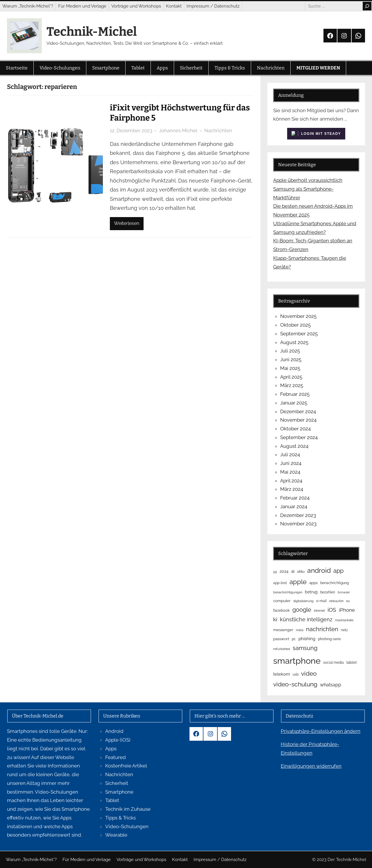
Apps (111, 749)
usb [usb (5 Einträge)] (296, 674)
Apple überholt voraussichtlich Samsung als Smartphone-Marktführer (308, 189)
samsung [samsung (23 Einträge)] (305, 648)
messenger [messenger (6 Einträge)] (283, 630)
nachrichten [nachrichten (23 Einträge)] (322, 629)
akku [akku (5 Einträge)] (301, 572)
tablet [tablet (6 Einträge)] (352, 662)
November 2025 (298, 316)
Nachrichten (218, 130)
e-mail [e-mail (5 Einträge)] (321, 601)
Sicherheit (117, 783)
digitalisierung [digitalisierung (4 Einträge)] (303, 601)
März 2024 (292, 489)
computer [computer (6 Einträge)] (282, 601)
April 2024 (291, 481)
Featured (116, 757)
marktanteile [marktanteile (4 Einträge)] (344, 620)
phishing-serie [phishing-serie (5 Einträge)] (329, 639)
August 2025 (294, 342)
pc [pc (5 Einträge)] (294, 639)
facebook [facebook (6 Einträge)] (281, 610)
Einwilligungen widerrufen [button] (311, 766)
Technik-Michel (92, 32)
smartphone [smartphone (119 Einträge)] (297, 661)
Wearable (116, 835)
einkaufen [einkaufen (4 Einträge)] (336, 601)
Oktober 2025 (295, 325)
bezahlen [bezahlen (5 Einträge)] (328, 592)
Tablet (112, 800)
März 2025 (292, 385)
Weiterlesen (127, 223)
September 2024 (299, 437)
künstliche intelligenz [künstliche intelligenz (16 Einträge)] (306, 619)
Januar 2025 (294, 403)
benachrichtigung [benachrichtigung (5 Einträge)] (335, 583)
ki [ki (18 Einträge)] (275, 619)
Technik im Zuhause (128, 809)
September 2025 (299, 334)
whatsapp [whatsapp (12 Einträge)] (331, 685)
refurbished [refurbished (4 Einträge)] (282, 649)
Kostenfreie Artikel (126, 766)
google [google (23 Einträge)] (302, 610)
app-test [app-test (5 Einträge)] (280, 583)
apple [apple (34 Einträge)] (298, 582)
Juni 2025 (291, 359)
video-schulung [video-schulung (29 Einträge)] (295, 684)
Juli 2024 (290, 454)
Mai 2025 (290, 368)
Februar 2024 (295, 498)
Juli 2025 (290, 351)
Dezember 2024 (298, 411)
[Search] (367, 6)
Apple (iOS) (118, 740)
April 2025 (291, 377)
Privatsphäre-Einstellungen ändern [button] (321, 731)
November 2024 (298, 420)
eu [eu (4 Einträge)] (348, 601)
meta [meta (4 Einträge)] (300, 630)
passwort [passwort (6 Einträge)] (281, 639)
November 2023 (298, 524)
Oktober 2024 (295, 429)
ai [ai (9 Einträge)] (293, 571)
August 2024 (294, 446)
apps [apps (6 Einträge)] (313, 583)
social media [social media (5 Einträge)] (333, 663)
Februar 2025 (295, 394)
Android (114, 731)
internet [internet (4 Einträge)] (319, 611)
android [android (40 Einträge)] (319, 570)
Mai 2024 (290, 472)
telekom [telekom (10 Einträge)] (282, 674)
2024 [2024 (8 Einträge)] (284, 571)
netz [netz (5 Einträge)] (344, 630)
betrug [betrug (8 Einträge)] (311, 592)
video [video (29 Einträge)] (309, 673)
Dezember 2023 (298, 515)
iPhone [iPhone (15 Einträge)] (347, 610)
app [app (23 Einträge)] (338, 571)
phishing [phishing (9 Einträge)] (307, 639)
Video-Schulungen (127, 826)
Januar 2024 (294, 507)
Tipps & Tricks (120, 818)
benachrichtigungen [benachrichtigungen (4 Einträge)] (288, 592)
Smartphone (119, 792)
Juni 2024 (291, 463)
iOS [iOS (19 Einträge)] (332, 610)
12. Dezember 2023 (131, 130)
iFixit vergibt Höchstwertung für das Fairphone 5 (180, 113)
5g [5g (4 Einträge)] (275, 572)
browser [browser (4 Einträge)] (344, 592)
